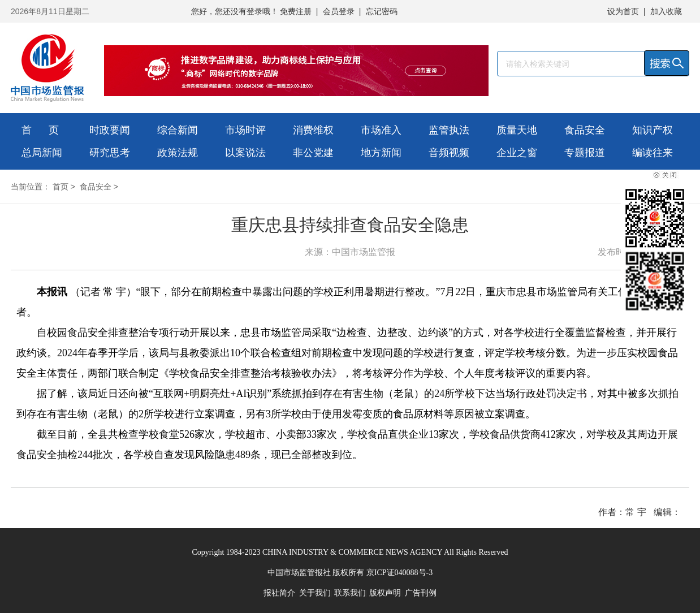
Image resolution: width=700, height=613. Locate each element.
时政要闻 (110, 130)
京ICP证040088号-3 (399, 573)
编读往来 (653, 153)
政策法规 (178, 153)
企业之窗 (517, 153)
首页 (61, 187)
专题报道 (585, 153)
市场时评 (245, 130)
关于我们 (315, 593)
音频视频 (449, 153)
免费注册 (296, 11)
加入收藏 (666, 11)
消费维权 (313, 130)
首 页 (40, 130)
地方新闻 (381, 153)
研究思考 (110, 153)
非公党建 (313, 153)
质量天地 (517, 130)
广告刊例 (421, 593)
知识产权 (653, 130)
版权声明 (385, 593)
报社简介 (279, 593)
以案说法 (245, 153)
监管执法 (449, 130)
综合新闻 (178, 130)
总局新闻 (42, 153)
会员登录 (339, 11)
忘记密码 (382, 11)
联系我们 (350, 593)
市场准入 (381, 130)
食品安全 (585, 130)
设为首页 (623, 11)
